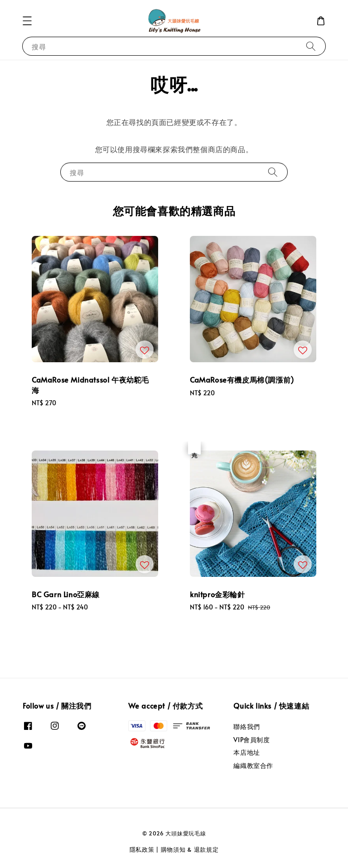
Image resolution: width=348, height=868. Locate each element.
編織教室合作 (253, 765)
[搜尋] (311, 46)
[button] (27, 21)
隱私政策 (142, 849)
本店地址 (246, 752)
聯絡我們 (246, 727)
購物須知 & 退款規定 (190, 849)
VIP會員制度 (251, 740)
